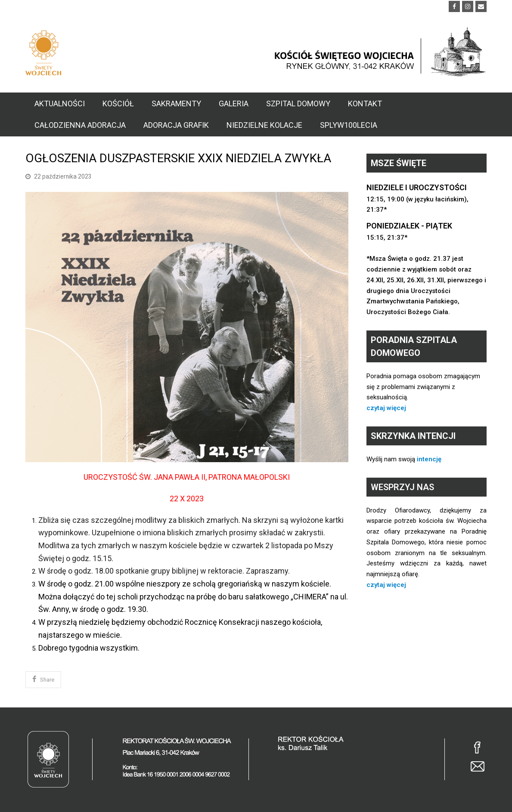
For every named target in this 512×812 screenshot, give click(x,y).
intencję (429, 459)
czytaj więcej (386, 408)
